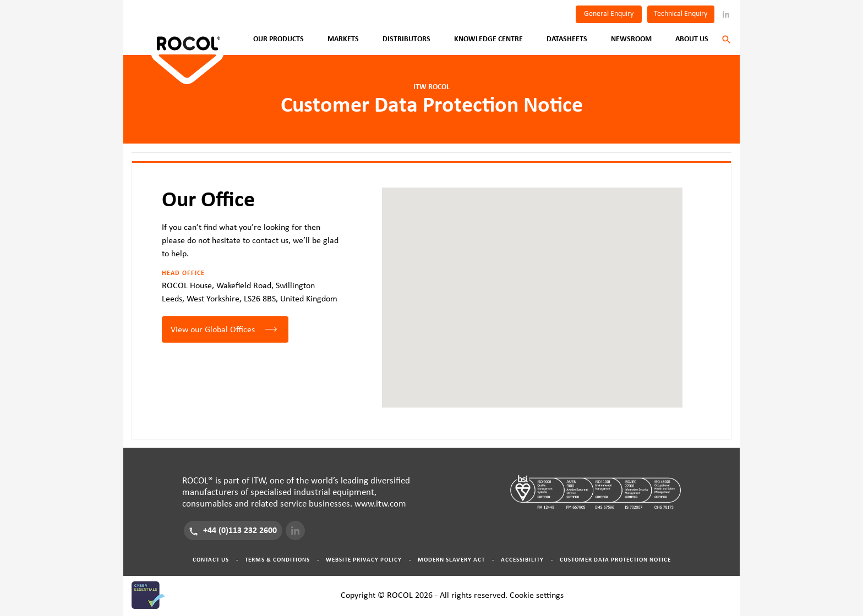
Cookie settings (537, 595)
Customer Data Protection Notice (615, 560)
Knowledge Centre (488, 39)
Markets (343, 39)
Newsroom (631, 39)
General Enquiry (609, 14)
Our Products (278, 39)
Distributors (406, 39)
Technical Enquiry (681, 14)
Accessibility (522, 560)
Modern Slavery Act (451, 560)
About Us (692, 39)
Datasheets (567, 39)
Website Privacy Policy (364, 560)
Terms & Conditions (277, 560)
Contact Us (211, 560)
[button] (532, 287)
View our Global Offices (213, 329)
